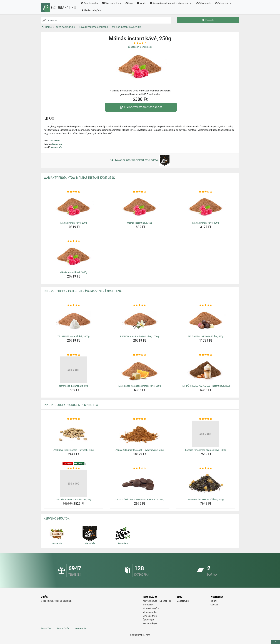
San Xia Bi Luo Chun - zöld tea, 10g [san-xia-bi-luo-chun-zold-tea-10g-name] (74, 499)
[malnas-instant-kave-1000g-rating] (74, 241)
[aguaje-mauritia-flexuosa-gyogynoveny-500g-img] (140, 434)
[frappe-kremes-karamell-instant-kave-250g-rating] (206, 355)
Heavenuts (80, 628)
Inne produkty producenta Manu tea (71, 405)
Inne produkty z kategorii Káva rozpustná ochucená (83, 291)
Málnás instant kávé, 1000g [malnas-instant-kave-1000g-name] (73, 272)
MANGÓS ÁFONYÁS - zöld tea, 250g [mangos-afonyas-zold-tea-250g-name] (206, 499)
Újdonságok (148, 620)
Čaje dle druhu (89, 3)
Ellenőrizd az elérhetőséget (141, 107)
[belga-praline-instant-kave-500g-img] (206, 320)
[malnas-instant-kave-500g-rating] (74, 192)
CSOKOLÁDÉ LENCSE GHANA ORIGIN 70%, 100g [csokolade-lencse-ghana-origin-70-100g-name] (140, 499)
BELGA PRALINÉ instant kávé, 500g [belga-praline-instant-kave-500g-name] (206, 336)
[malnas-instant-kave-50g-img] (140, 207)
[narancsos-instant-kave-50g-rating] (74, 355)
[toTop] (276, 642)
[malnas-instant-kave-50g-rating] (140, 192)
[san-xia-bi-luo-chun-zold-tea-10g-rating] (74, 468)
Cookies (214, 605)
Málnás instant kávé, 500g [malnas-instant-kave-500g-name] (74, 223)
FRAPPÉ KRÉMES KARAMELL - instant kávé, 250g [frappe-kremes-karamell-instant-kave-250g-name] (206, 386)
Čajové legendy (224, 3)
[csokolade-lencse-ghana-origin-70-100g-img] (140, 483)
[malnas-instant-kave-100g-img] (206, 207)
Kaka (129, 3)
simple (141, 3)
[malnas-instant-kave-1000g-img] (74, 256)
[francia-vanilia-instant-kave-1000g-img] (140, 320)
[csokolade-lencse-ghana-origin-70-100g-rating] (140, 468)
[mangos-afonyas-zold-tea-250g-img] (206, 483)
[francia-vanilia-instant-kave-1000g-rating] (140, 305)
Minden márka (150, 612)
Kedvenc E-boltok (57, 518)
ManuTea (46, 628)
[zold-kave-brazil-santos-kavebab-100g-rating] (74, 419)
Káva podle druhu (112, 3)
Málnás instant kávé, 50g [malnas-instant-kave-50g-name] (140, 223)
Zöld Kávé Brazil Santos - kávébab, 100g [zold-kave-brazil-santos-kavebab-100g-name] (73, 450)
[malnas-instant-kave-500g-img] (74, 207)
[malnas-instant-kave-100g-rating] (206, 192)
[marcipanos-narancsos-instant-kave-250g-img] (140, 370)
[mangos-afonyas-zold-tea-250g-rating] (206, 468)
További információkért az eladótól (140, 160)
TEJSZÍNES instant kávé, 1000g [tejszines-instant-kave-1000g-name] (73, 336)
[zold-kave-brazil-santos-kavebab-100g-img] (74, 434)
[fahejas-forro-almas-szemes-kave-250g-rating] (206, 419)
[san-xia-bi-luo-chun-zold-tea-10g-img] (74, 483)
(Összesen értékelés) (140, 47)
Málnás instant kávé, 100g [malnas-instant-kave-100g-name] (206, 223)
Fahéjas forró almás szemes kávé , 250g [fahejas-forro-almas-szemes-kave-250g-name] (206, 450)
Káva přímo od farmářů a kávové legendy (171, 3)
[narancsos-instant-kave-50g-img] (74, 370)
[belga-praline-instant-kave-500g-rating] (206, 305)
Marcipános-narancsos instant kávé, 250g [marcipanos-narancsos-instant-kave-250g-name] (140, 386)
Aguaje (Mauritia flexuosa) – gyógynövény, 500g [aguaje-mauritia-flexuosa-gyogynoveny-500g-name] (140, 450)
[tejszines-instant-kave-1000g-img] (74, 320)
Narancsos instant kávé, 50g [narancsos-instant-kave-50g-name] (73, 386)
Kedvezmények (150, 623)
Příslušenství (204, 3)
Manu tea (57, 144)
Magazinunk (183, 601)
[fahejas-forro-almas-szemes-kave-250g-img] (206, 434)
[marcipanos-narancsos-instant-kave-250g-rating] (140, 355)
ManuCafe (57, 147)
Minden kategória (91, 10)
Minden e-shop (150, 616)
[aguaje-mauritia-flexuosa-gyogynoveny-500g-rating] (140, 419)
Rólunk (214, 601)
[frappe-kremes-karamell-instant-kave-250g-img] (206, 370)
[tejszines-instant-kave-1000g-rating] (74, 305)
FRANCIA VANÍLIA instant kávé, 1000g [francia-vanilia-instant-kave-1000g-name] (139, 336)
